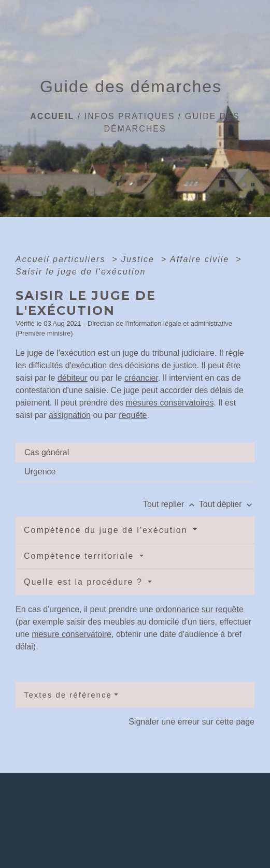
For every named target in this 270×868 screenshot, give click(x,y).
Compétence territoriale (81, 556)
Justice (139, 259)
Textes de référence (68, 695)
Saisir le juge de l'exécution (81, 272)
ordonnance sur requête (200, 609)
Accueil (52, 116)
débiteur (73, 378)
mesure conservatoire (72, 634)
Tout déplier (227, 504)
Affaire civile (201, 259)
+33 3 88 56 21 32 (135, 843)
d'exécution (86, 365)
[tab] (135, 453)
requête (133, 415)
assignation (70, 415)
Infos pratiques (130, 116)
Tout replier (171, 504)
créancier (141, 378)
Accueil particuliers (62, 259)
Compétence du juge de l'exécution (107, 530)
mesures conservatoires (170, 403)
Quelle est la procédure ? (85, 582)
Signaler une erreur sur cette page (191, 722)
